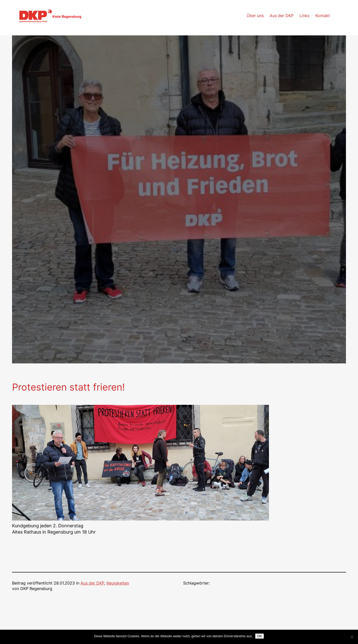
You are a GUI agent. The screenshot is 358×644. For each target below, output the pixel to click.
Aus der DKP (92, 583)
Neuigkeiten (118, 583)
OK (260, 636)
